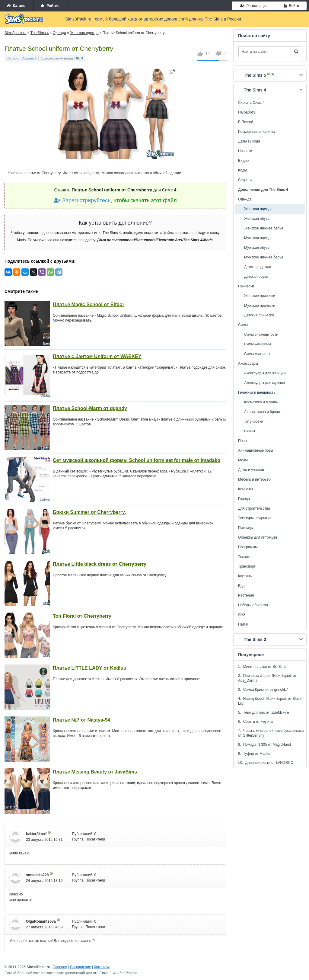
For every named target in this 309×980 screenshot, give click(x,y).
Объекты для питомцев (258, 537)
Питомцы (246, 528)
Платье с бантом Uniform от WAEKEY (97, 356)
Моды (243, 460)
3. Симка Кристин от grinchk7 (263, 690)
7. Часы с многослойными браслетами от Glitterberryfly (271, 733)
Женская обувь (257, 219)
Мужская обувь (257, 248)
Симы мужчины (257, 354)
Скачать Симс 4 (251, 103)
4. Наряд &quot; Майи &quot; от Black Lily (270, 701)
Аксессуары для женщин (265, 373)
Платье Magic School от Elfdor (89, 304)
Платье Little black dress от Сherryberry (100, 564)
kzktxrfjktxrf (36, 834)
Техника (245, 557)
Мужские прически (260, 306)
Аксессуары (248, 363)
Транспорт (247, 566)
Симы (243, 325)
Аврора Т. (30, 58)
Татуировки (254, 421)
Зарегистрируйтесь (82, 200)
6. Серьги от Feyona (255, 722)
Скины (250, 431)
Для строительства (254, 508)
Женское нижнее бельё (264, 228)
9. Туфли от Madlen (255, 754)
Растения (246, 595)
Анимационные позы (256, 450)
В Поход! (245, 122)
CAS (242, 615)
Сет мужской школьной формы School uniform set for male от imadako (137, 460)
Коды (242, 170)
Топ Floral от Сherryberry (82, 616)
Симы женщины (258, 344)
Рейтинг (51, 6)
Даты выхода (249, 141)
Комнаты (245, 489)
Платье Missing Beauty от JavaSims (95, 772)
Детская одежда (258, 267)
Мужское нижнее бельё (264, 257)
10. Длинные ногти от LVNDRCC (266, 763)
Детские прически (259, 315)
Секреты (245, 180)
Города (244, 499)
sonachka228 (37, 875)
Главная (60, 967)
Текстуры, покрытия (255, 518)
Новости (245, 151)
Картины (245, 576)
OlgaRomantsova (41, 921)
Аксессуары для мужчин (264, 383)
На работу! (247, 112)
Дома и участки (251, 470)
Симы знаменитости (261, 335)
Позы (242, 441)
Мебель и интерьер (254, 479)
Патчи (243, 624)
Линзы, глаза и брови (262, 412)
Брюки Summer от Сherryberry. (89, 512)
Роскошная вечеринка (257, 132)
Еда (241, 586)
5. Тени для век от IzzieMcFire (264, 713)
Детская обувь (256, 277)
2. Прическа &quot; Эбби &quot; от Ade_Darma (267, 678)
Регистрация (254, 6)
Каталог (17, 6)
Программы (248, 547)
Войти (291, 6)
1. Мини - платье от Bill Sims (262, 667)
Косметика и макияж (261, 402)
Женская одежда (258, 209)
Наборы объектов (253, 605)
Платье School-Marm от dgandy (90, 408)
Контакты (102, 967)
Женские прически (260, 296)
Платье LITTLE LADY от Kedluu (90, 668)
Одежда (245, 199)
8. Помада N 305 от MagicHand (264, 745)
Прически (246, 286)
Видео (243, 161)
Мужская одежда (258, 238)
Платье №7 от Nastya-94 (81, 720)
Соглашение (80, 967)
